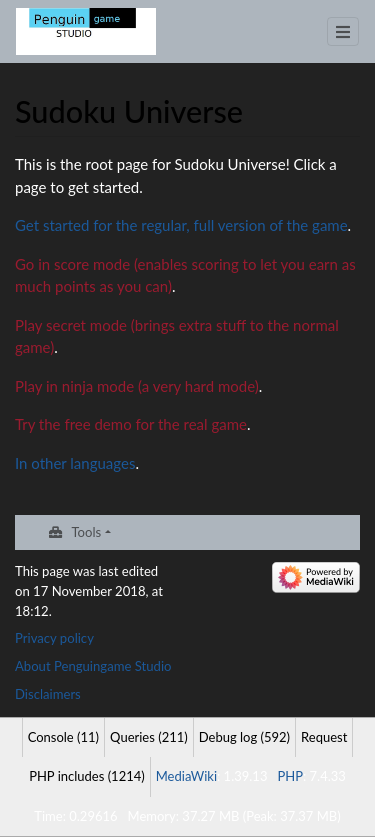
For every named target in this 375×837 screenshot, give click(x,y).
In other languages (75, 463)
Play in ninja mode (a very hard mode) (137, 386)
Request (324, 737)
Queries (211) (149, 737)
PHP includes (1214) (87, 776)
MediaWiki (186, 776)
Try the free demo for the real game (131, 424)
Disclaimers (48, 694)
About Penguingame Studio (93, 666)
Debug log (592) (244, 737)
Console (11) (63, 737)
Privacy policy (54, 638)
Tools (86, 532)
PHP (290, 776)
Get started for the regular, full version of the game (181, 225)
